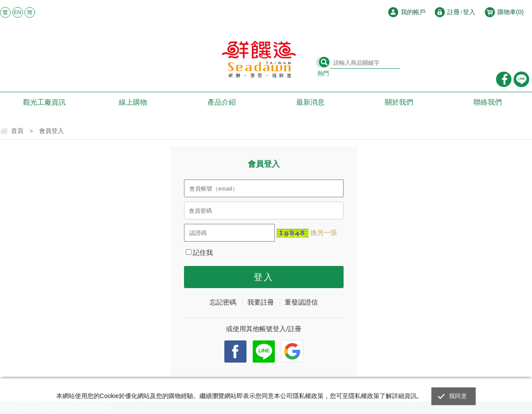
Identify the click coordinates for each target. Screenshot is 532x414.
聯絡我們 (488, 102)
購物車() (510, 12)
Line (264, 352)
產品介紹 (222, 102)
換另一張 (324, 232)
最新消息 (310, 102)
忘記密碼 (223, 302)
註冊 (454, 12)
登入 (469, 12)
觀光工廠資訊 (44, 102)
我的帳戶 (413, 12)
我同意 (458, 396)
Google (292, 351)
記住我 (199, 252)
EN (18, 12)
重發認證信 (301, 302)
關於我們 (399, 102)
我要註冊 (261, 302)
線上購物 (133, 102)
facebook (235, 352)
